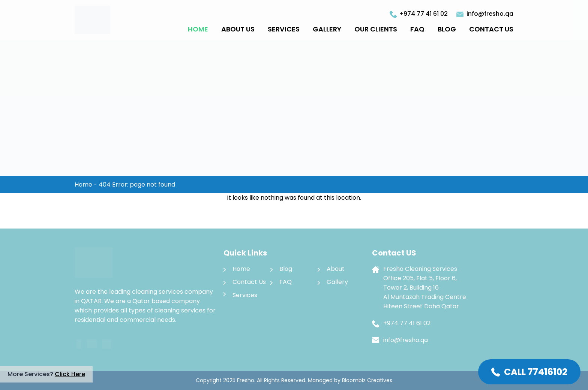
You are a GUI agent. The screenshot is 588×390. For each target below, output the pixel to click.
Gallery (327, 29)
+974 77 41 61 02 (423, 14)
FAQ (417, 29)
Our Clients (376, 29)
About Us (238, 29)
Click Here (70, 374)
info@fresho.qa (490, 14)
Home (198, 29)
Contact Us (491, 29)
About (336, 269)
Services (284, 29)
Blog (447, 29)
